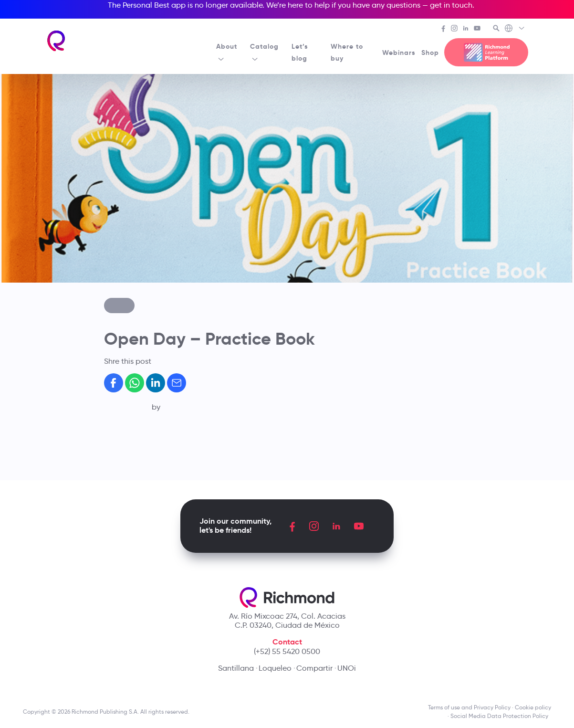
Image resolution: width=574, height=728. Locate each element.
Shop (430, 53)
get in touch (451, 5)
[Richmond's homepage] (57, 41)
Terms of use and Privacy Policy (469, 707)
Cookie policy (533, 707)
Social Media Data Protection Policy (501, 716)
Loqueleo (275, 668)
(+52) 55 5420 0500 (287, 651)
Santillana (236, 668)
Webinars (399, 53)
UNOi (347, 668)
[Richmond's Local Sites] (515, 29)
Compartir (314, 668)
